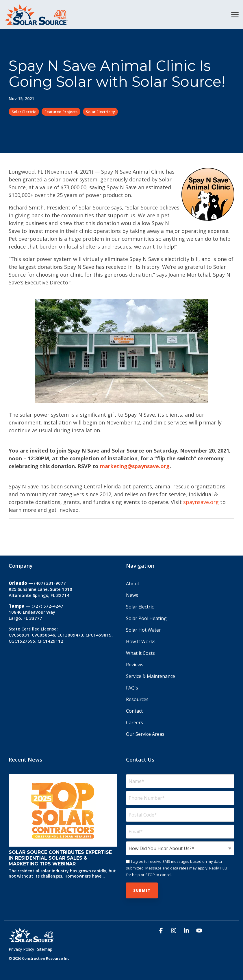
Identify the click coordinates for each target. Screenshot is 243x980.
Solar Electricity (100, 112)
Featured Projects (61, 112)
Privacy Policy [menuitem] (21, 949)
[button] (235, 14)
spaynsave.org (201, 502)
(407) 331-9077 (50, 583)
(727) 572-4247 (47, 606)
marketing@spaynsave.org (135, 466)
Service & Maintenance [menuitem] (151, 676)
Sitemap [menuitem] (45, 949)
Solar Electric (24, 112)
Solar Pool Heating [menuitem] (146, 618)
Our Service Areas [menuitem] (145, 734)
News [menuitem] (132, 595)
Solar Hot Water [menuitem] (143, 630)
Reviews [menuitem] (135, 665)
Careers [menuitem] (135, 722)
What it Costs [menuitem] (140, 653)
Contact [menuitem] (134, 711)
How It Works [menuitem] (141, 641)
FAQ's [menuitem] (132, 688)
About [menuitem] (133, 584)
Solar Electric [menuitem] (140, 607)
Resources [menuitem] (137, 699)
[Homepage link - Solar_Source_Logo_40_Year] (31, 940)
